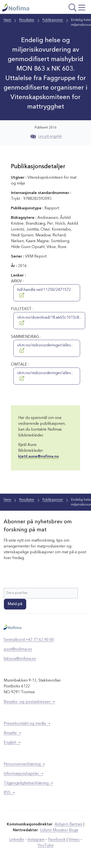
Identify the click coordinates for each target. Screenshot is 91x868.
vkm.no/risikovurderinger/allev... (45, 348)
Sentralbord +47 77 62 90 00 (29, 640)
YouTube (46, 846)
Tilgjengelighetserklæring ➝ (28, 783)
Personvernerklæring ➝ (24, 764)
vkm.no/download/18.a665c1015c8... (49, 320)
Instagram (36, 840)
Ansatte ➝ (12, 733)
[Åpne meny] (71, 8)
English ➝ (12, 743)
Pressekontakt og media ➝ (27, 724)
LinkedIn (17, 840)
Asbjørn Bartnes (69, 824)
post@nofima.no (18, 649)
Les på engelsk (46, 136)
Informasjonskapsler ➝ (23, 774)
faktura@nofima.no (20, 659)
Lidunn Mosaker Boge (59, 830)
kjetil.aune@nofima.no (39, 457)
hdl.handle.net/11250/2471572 (44, 293)
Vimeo (74, 840)
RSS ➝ (9, 793)
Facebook (57, 840)
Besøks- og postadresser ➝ (29, 702)
